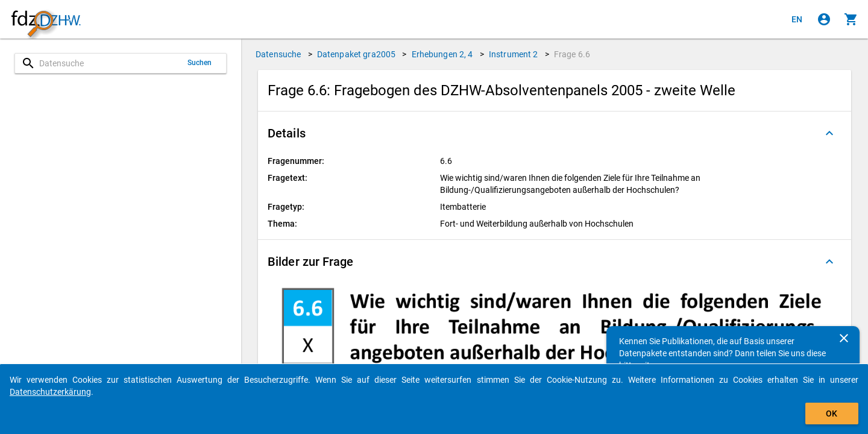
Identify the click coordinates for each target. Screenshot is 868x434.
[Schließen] (844, 338)
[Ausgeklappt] (829, 133)
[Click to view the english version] (797, 19)
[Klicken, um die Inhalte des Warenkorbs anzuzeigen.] (851, 19)
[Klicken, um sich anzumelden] (824, 19)
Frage (572, 54)
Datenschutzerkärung (50, 392)
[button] (555, 133)
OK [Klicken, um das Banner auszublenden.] (832, 414)
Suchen (200, 63)
